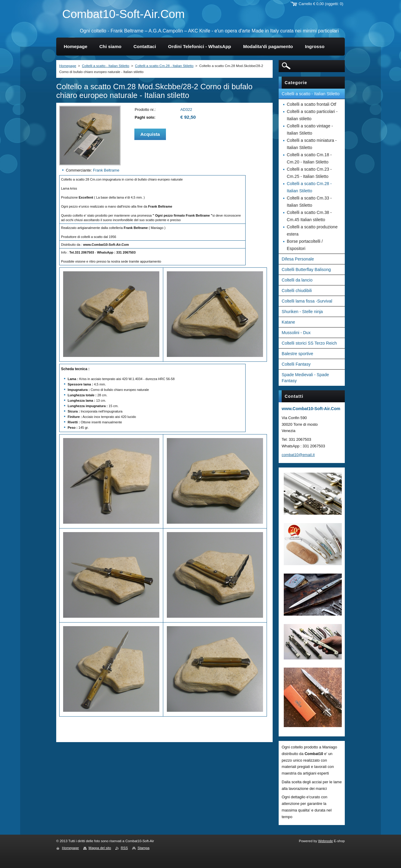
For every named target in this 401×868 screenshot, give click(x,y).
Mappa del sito (100, 848)
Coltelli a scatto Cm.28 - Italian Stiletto (164, 66)
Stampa (144, 848)
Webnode (325, 841)
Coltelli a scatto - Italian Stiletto (105, 66)
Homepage (68, 66)
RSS (124, 848)
